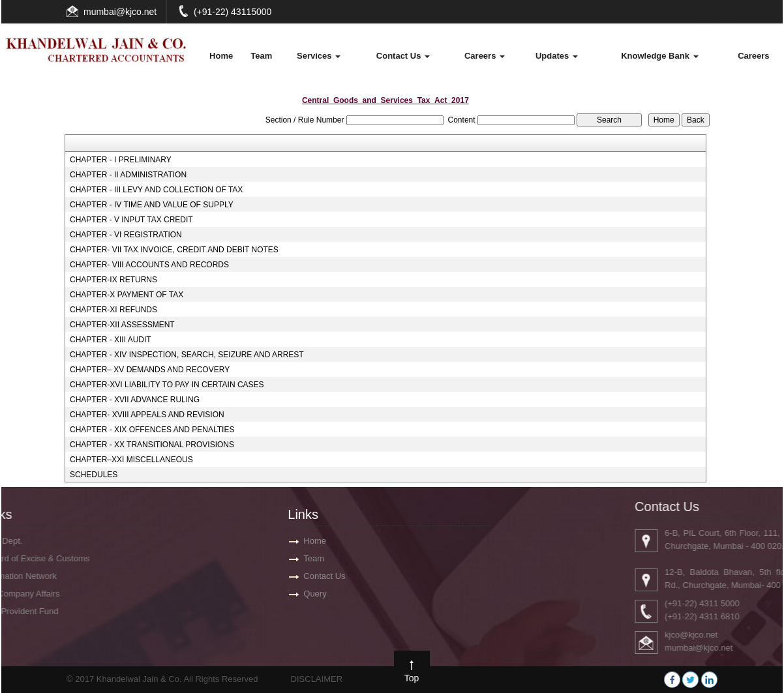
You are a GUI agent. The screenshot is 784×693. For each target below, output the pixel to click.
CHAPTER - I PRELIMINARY (121, 160)
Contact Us (403, 56)
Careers (485, 56)
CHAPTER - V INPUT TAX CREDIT (131, 220)
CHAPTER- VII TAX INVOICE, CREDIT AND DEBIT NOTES (174, 250)
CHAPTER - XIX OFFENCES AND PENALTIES (152, 430)
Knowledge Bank (659, 56)
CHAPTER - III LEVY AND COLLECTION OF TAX (156, 190)
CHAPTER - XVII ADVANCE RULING (135, 400)
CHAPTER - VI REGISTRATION (126, 235)
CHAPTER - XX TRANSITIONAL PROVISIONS (152, 445)
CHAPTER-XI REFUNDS (113, 310)
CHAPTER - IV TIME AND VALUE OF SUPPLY (152, 205)
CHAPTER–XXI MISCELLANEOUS (131, 460)
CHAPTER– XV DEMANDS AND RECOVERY (150, 370)
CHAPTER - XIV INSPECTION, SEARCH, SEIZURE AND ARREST (187, 355)
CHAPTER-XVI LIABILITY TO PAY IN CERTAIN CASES (167, 385)
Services (319, 56)
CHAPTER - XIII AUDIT (111, 340)
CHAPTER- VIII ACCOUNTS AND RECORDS (149, 265)
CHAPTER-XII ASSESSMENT (122, 325)
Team (261, 56)
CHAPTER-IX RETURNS (113, 280)
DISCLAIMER (317, 679)
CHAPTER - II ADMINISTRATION (128, 175)
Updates (557, 56)
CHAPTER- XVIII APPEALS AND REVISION (147, 415)
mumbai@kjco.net (120, 12)
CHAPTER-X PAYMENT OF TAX (127, 295)
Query (315, 594)
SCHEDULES (94, 475)
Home (221, 56)
